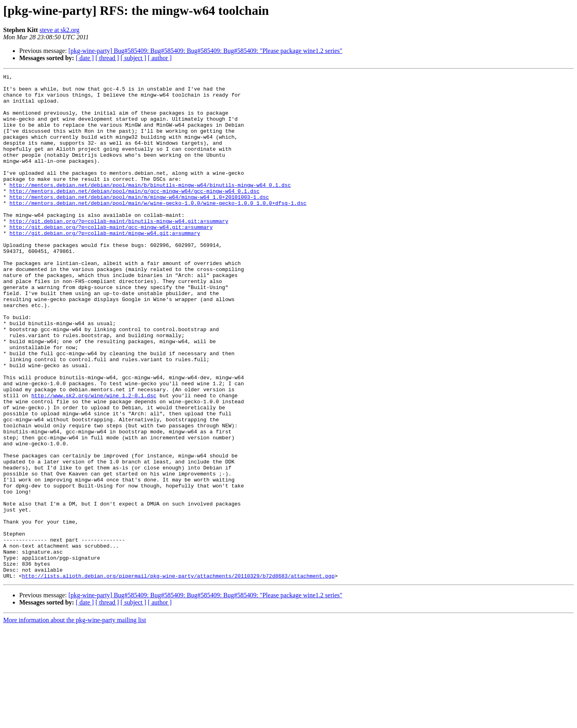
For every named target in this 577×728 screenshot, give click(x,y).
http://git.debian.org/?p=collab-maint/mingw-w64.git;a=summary (105, 265)
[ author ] (160, 58)
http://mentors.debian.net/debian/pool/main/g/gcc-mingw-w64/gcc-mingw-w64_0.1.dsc (135, 215)
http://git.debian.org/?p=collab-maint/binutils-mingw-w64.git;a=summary (119, 251)
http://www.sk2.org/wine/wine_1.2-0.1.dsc (94, 460)
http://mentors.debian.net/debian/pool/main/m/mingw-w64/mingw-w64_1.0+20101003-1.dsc (139, 222)
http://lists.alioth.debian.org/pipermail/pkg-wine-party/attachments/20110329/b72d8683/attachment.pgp (178, 677)
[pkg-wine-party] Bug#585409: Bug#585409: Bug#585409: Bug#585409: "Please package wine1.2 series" (206, 51)
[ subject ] (133, 58)
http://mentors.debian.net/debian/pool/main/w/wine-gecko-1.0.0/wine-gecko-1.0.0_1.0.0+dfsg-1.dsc (158, 229)
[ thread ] (107, 58)
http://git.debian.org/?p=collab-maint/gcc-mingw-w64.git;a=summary (111, 258)
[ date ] (85, 58)
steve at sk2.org (60, 30)
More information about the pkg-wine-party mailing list (75, 721)
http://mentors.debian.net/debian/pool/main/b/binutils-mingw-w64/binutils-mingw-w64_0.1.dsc (150, 208)
